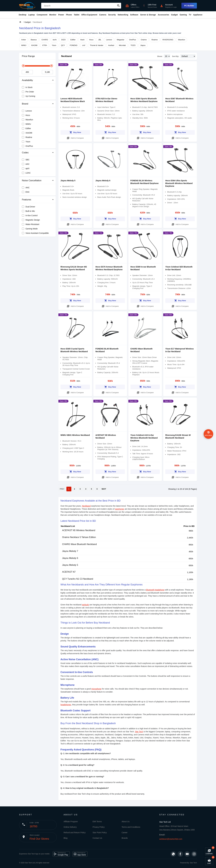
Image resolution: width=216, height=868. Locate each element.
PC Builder (189, 6)
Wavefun (182, 40)
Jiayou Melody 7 (70, 551)
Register (168, 7)
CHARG (45, 40)
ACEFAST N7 (69, 572)
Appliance (198, 15)
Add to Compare (75, 138)
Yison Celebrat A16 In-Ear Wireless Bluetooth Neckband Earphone (144, 438)
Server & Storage (148, 15)
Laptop (31, 15)
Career (125, 833)
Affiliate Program (71, 822)
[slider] (23, 66)
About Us (126, 822)
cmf (84, 45)
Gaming (183, 15)
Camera (103, 15)
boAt (55, 40)
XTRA (45, 45)
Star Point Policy (100, 833)
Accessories (163, 15)
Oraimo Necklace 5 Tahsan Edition (79, 537)
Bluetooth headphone (155, 590)
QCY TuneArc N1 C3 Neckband (78, 579)
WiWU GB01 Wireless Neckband (75, 435)
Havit (82, 40)
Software (134, 15)
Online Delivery (70, 827)
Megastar (121, 40)
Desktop (23, 15)
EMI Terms (97, 822)
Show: (160, 56)
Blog (66, 838)
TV (190, 15)
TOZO (133, 45)
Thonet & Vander (97, 45)
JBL (100, 40)
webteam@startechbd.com (171, 839)
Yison (54, 45)
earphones (120, 509)
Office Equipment (89, 15)
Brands (125, 838)
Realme (155, 40)
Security (112, 15)
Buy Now (75, 132)
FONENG (74, 45)
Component (42, 15)
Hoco (91, 40)
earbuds (85, 605)
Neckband (66, 56)
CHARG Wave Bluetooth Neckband (79, 544)
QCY (63, 45)
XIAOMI (34, 45)
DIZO (63, 40)
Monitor (53, 15)
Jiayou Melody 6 (103, 181)
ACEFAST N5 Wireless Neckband (79, 530)
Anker (24, 40)
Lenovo (109, 40)
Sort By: (176, 56)
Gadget (174, 15)
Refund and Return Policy (75, 833)
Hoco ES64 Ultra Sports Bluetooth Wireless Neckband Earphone (179, 183)
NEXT (104, 489)
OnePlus (133, 40)
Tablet (77, 15)
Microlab (122, 45)
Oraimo (144, 40)
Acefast (111, 45)
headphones (66, 705)
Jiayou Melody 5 (68, 181)
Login (175, 7)
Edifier (73, 40)
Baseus (34, 40)
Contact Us (97, 838)
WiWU (24, 45)
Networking (123, 15)
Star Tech (139, 732)
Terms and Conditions (131, 827)
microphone (96, 689)
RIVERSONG (168, 40)
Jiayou (143, 45)
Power (61, 15)
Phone (69, 15)
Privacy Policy (99, 827)
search (118, 6)
